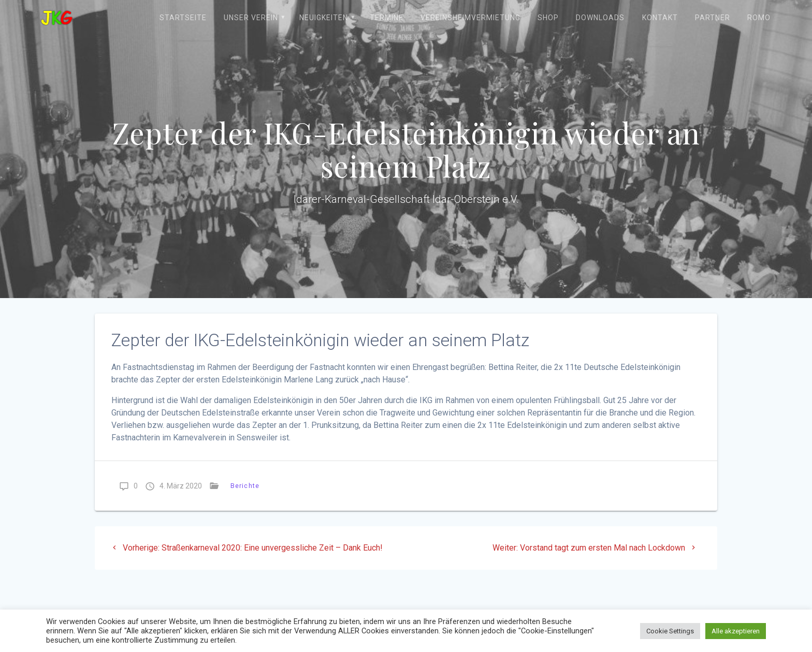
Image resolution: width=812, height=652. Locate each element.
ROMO (759, 18)
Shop (548, 18)
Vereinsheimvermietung (470, 18)
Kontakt (660, 18)
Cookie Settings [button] (670, 631)
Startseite (183, 18)
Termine (387, 18)
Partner (713, 18)
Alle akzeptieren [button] (736, 631)
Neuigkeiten (324, 18)
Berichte (245, 486)
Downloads (600, 18)
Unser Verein (251, 18)
